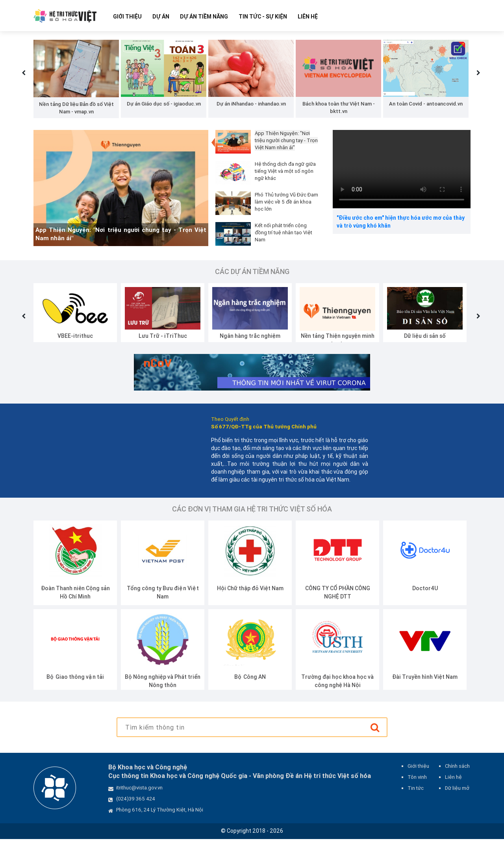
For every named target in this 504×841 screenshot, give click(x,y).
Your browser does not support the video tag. (402, 171)
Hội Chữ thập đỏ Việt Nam (250, 590)
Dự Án (161, 17)
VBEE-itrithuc (75, 337)
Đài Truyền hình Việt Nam (425, 679)
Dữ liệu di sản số (425, 337)
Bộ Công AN (250, 679)
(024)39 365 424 (136, 801)
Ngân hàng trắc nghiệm (250, 337)
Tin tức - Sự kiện (263, 17)
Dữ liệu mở (457, 790)
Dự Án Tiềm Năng (204, 17)
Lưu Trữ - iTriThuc (163, 337)
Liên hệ (308, 17)
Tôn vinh (417, 779)
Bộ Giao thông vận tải (75, 679)
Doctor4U (425, 590)
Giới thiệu (127, 17)
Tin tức (416, 790)
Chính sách (457, 768)
